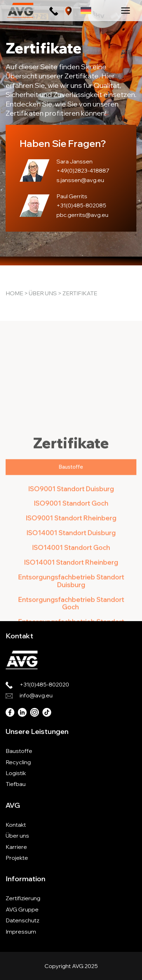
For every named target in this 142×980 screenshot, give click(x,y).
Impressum (21, 931)
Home (14, 293)
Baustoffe (19, 751)
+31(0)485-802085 (81, 205)
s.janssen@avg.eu (80, 180)
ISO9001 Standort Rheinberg (71, 582)
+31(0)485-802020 (44, 684)
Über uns (43, 293)
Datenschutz (22, 920)
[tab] (71, 531)
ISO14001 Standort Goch (71, 611)
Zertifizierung (23, 898)
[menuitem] (86, 10)
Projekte (17, 858)
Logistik (16, 773)
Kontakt (16, 825)
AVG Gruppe (22, 909)
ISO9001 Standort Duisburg (71, 552)
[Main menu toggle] (126, 11)
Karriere (16, 847)
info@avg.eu (36, 695)
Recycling (18, 762)
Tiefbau (16, 784)
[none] (86, 10)
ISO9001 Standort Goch (71, 567)
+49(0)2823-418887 (83, 170)
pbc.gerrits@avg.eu (82, 215)
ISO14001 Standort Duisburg (71, 597)
